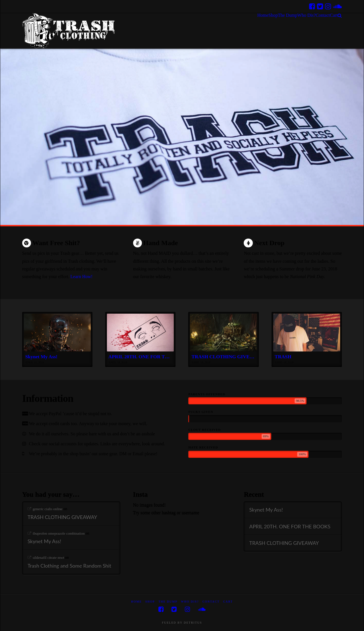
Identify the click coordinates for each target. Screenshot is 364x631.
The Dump (168, 602)
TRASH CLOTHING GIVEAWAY (62, 517)
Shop (150, 602)
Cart (228, 602)
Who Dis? (190, 602)
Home (136, 602)
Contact (211, 602)
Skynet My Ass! (44, 541)
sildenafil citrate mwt (48, 557)
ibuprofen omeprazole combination (59, 533)
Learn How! (82, 277)
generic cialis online (48, 509)
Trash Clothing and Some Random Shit (69, 566)
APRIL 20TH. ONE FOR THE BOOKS (290, 526)
